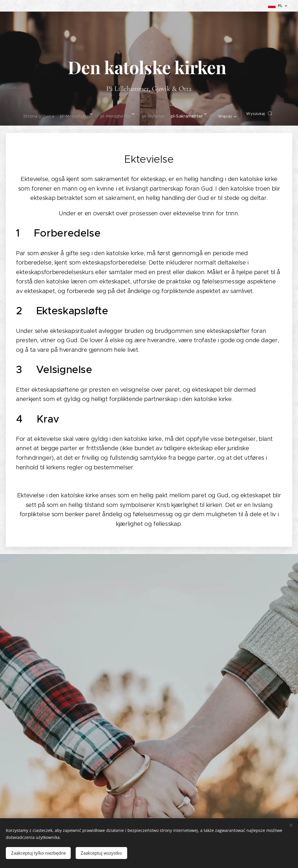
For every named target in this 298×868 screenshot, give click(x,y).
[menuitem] (35, 114)
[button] (265, 114)
